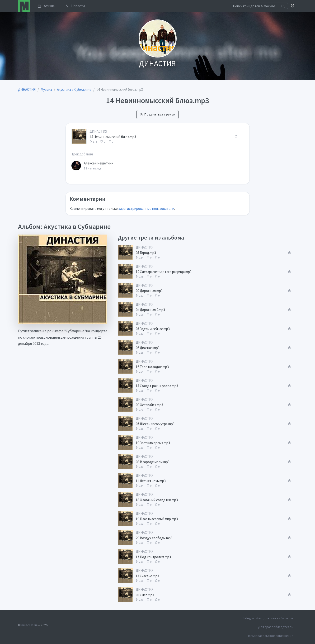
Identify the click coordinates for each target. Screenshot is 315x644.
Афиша (46, 6)
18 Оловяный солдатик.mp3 (157, 500)
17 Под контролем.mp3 (153, 557)
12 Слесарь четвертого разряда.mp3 (164, 272)
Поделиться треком (157, 114)
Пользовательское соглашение (270, 636)
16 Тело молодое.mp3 (152, 367)
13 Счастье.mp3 (147, 576)
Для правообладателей (276, 627)
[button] (293, 6)
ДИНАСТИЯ (98, 131)
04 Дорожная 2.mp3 (150, 310)
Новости (75, 6)
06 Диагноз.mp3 (148, 348)
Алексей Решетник (99, 163)
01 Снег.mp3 (145, 595)
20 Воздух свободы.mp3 (154, 538)
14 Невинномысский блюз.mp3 (113, 137)
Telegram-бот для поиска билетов (268, 618)
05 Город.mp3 (146, 253)
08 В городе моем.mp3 (153, 462)
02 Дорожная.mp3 (149, 291)
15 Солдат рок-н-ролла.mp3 (157, 386)
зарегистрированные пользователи (146, 209)
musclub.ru (29, 625)
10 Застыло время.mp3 (153, 443)
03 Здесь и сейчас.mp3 (153, 329)
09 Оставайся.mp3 (149, 405)
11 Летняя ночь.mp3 (151, 481)
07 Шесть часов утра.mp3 (155, 424)
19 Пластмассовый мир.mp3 (157, 519)
